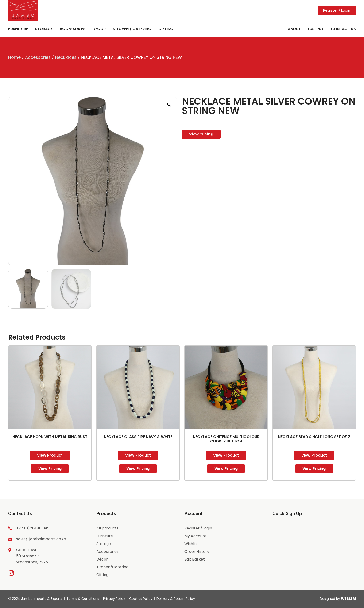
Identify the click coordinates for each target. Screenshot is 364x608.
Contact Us (343, 29)
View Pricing (201, 134)
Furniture (18, 29)
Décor (99, 29)
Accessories (73, 29)
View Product (50, 455)
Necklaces (66, 57)
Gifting (166, 29)
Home (14, 57)
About (294, 29)
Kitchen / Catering (132, 29)
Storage (44, 29)
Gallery (316, 29)
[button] (169, 105)
